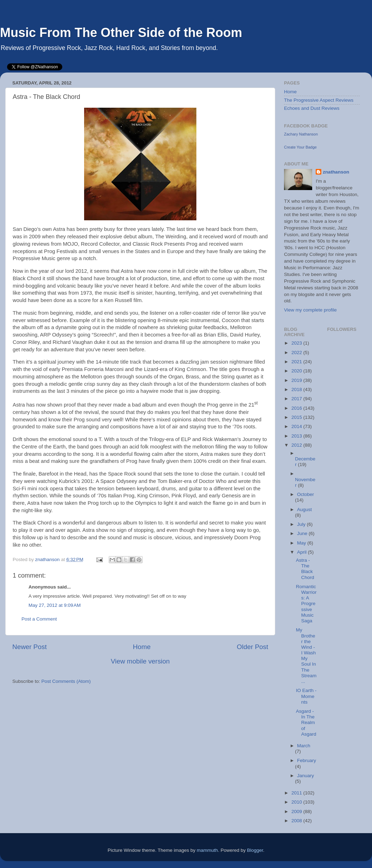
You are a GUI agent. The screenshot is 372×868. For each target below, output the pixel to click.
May (302, 543)
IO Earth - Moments (306, 696)
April (302, 552)
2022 (297, 353)
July (302, 524)
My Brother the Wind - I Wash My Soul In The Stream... (306, 656)
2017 (297, 399)
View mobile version (140, 661)
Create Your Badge (300, 147)
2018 (297, 389)
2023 (297, 343)
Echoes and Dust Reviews (312, 108)
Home (142, 647)
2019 (297, 380)
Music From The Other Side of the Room (121, 33)
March (304, 746)
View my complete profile (310, 310)
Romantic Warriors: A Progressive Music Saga (306, 604)
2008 (297, 821)
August (304, 510)
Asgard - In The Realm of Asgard (306, 723)
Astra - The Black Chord (305, 569)
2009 (297, 812)
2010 (297, 802)
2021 (297, 362)
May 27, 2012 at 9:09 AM (55, 605)
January (305, 776)
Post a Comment (39, 619)
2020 (297, 371)
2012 (297, 445)
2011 (297, 793)
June (303, 533)
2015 (297, 417)
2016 (297, 408)
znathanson (336, 172)
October (305, 494)
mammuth (207, 850)
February (307, 760)
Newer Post (30, 647)
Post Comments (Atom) (66, 681)
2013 (297, 436)
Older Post (253, 647)
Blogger (255, 850)
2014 (297, 426)
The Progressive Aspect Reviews (319, 100)
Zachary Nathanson (301, 134)
